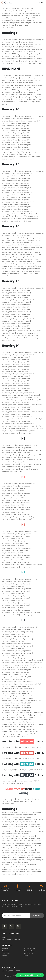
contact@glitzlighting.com (11, 939)
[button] (42, 2)
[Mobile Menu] (39, 3)
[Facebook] (4, 926)
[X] (11, 926)
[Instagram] (18, 926)
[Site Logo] (7, 3)
